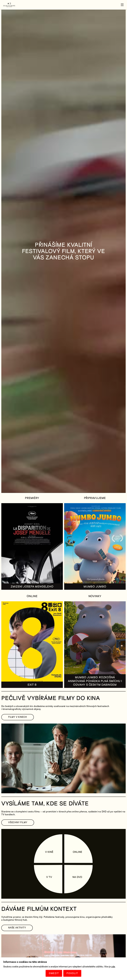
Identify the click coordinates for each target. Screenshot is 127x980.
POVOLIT (72, 973)
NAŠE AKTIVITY (17, 928)
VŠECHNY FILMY (18, 822)
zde (113, 967)
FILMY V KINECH (18, 717)
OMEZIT (54, 973)
